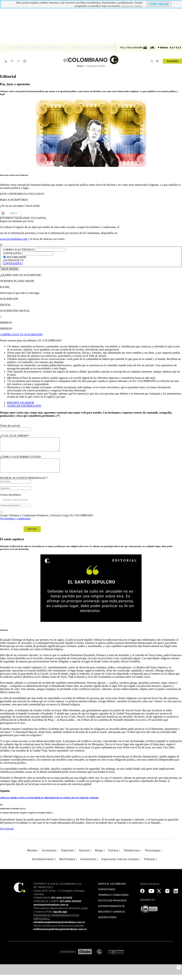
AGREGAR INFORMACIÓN (24, 406)
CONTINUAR (159, 4)
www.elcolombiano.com (14, 239)
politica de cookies (132, 6)
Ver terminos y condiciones (15, 524)
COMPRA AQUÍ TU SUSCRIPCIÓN (21, 334)
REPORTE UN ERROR (21, 403)
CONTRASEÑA (13, 253)
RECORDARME (17, 257)
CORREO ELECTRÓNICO (19, 250)
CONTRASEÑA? (13, 263)
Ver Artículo (7, 834)
